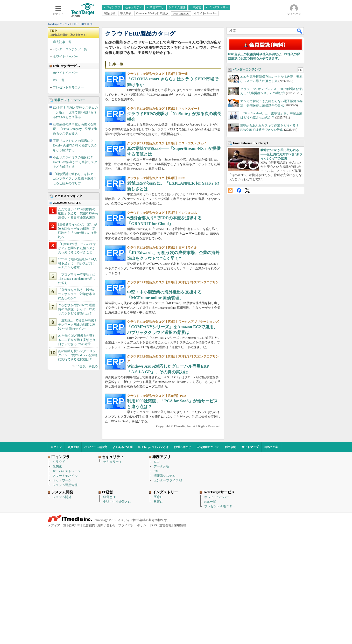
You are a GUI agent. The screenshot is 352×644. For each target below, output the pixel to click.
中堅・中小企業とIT (117, 616)
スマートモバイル (65, 590)
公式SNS (74, 640)
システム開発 (62, 612)
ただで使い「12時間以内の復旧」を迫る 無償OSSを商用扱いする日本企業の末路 (78, 287)
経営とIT (109, 612)
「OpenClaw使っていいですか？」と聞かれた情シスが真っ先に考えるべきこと (77, 322)
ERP (69, 107)
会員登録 (73, 562)
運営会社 (165, 640)
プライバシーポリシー (134, 640)
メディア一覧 (57, 640)
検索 (300, 105)
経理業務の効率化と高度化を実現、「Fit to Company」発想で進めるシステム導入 (75, 203)
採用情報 (180, 640)
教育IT (158, 616)
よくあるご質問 (122, 562)
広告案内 (89, 640)
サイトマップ (250, 562)
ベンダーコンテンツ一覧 (70, 123)
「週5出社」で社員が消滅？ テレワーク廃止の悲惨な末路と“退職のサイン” (79, 398)
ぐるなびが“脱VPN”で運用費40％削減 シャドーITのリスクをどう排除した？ (77, 383)
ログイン (56, 562)
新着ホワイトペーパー (70, 174)
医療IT (158, 612)
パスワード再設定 (96, 562)
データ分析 (161, 581)
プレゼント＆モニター (68, 161)
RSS (230, 332)
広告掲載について (208, 562)
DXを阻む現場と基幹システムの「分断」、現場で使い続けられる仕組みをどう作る (75, 186)
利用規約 (230, 562)
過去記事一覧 (62, 116)
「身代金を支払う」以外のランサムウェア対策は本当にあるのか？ (77, 368)
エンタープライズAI (168, 595)
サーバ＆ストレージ (67, 586)
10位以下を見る (87, 440)
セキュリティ (112, 576)
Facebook (239, 332)
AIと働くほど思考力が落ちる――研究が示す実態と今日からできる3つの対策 (77, 414)
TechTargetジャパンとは (153, 562)
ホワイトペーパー (65, 130)
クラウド (59, 576)
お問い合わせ (182, 562)
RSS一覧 (59, 154)
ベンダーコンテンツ (247, 211)
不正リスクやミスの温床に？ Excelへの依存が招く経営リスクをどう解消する (75, 219)
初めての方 (271, 562)
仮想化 (57, 581)
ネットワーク (62, 595)
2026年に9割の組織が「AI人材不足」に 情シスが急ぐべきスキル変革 (78, 337)
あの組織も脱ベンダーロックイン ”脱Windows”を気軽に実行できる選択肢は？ (78, 429)
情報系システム (165, 590)
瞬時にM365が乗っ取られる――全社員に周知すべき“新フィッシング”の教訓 (281, 296)
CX (156, 586)
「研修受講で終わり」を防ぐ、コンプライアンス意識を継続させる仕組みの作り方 (75, 253)
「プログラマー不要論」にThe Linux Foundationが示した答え (77, 353)
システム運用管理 (65, 600)
